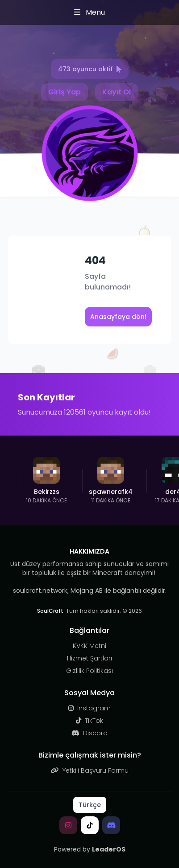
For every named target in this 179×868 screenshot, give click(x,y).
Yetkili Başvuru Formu (90, 770)
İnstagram (89, 708)
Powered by (90, 849)
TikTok (89, 721)
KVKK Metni (89, 646)
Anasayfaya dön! (118, 317)
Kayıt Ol (117, 92)
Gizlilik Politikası (89, 671)
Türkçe (90, 805)
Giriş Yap (65, 92)
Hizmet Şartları (89, 658)
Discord (89, 733)
